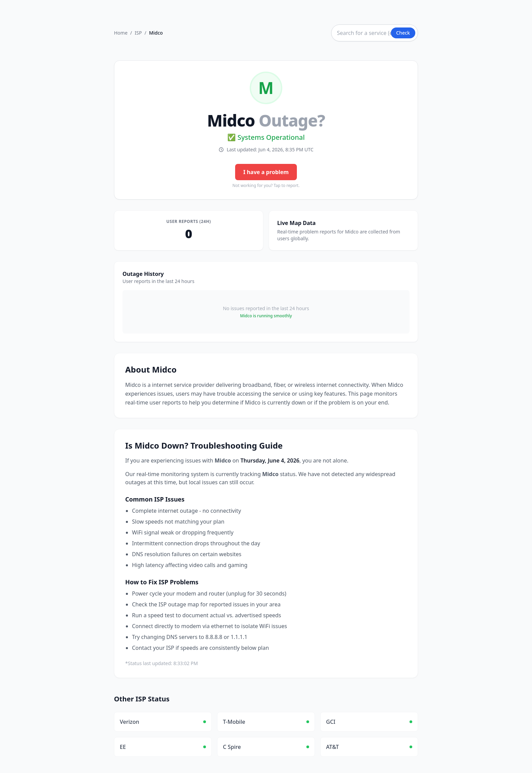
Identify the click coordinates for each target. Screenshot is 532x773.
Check (403, 33)
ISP (138, 33)
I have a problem (266, 172)
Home (121, 33)
